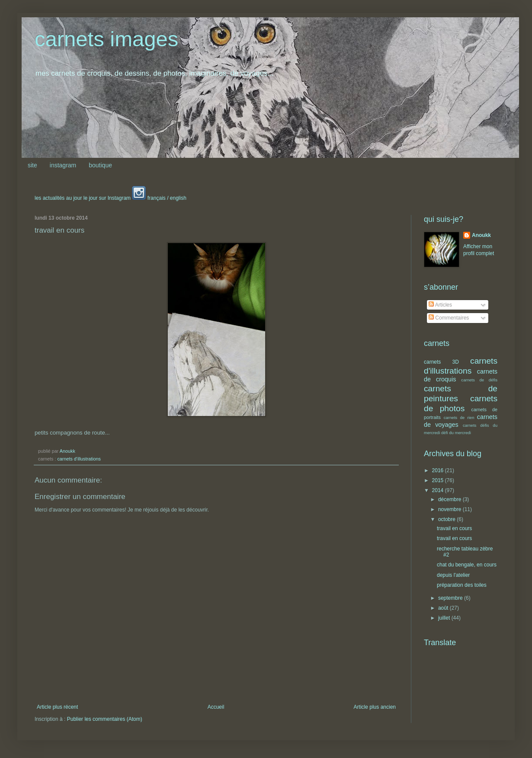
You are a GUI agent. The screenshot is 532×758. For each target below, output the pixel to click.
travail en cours (454, 528)
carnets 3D (441, 362)
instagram (63, 165)
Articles (440, 305)
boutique (100, 165)
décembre (450, 499)
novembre (450, 509)
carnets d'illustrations (79, 459)
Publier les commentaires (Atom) (105, 719)
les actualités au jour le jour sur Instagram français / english (111, 198)
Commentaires (449, 318)
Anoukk (481, 235)
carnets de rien (459, 417)
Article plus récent (57, 707)
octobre (447, 519)
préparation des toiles (462, 585)
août (444, 608)
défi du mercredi (456, 433)
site (32, 165)
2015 (439, 480)
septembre (451, 598)
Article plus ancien (375, 707)
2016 (439, 470)
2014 (439, 490)
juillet (445, 618)
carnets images (106, 39)
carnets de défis (479, 380)
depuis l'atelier (453, 575)
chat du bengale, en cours (467, 565)
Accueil (216, 707)
